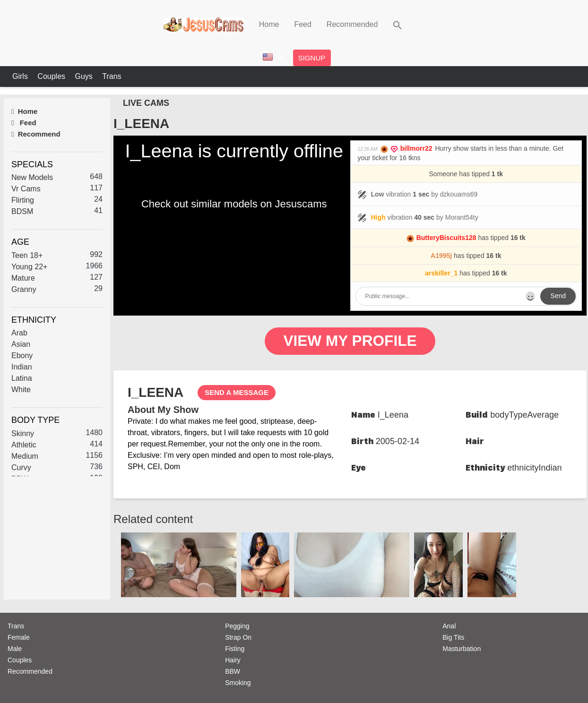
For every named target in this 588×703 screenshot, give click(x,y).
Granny (24, 289)
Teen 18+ (27, 255)
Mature (23, 278)
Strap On (238, 637)
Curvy (21, 467)
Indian (22, 367)
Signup (312, 58)
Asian (21, 344)
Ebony (22, 356)
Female (19, 637)
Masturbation (462, 649)
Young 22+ (29, 267)
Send (558, 296)
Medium (25, 456)
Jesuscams (301, 204)
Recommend (36, 134)
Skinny (23, 433)
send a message (237, 392)
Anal (449, 626)
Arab (19, 333)
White (21, 390)
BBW (233, 671)
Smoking (238, 683)
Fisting (235, 649)
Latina (22, 378)
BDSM (22, 211)
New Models (32, 177)
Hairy (233, 660)
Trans (112, 76)
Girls (21, 76)
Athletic (24, 445)
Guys (85, 76)
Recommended (352, 24)
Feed (303, 24)
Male (15, 649)
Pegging (237, 626)
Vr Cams (26, 189)
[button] (398, 24)
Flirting (23, 200)
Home (269, 24)
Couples (52, 76)
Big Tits (453, 637)
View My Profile (350, 341)
